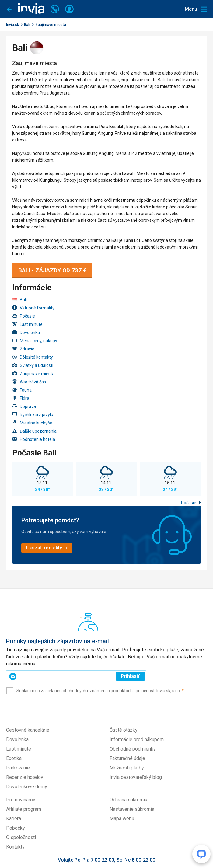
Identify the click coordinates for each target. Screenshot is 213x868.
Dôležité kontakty (33, 357)
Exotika (14, 758)
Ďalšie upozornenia (34, 431)
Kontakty (15, 847)
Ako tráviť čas (29, 382)
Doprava (24, 406)
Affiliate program (24, 809)
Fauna (22, 390)
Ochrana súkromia (128, 800)
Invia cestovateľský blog (136, 777)
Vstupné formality (33, 308)
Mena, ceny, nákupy (35, 341)
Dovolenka (26, 332)
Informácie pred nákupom (137, 739)
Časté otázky (124, 730)
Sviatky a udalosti (33, 365)
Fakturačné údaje (127, 758)
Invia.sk (12, 25)
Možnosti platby (127, 768)
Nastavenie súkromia (132, 809)
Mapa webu (122, 819)
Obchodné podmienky (133, 749)
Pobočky (16, 828)
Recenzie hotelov (25, 777)
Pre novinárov (21, 800)
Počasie (24, 316)
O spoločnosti (21, 837)
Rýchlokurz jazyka (33, 415)
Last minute (27, 324)
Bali (27, 25)
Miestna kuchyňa (32, 423)
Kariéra (14, 819)
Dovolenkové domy (27, 787)
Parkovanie (18, 768)
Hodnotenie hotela (34, 439)
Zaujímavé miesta (33, 373)
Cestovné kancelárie (28, 730)
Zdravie (23, 349)
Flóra (21, 398)
